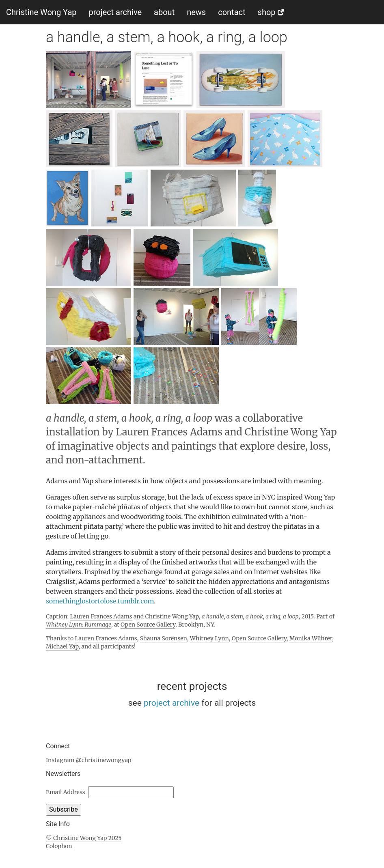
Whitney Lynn (209, 638)
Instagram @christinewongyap (88, 760)
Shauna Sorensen (164, 638)
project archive (115, 12)
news (196, 12)
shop (271, 12)
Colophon (59, 846)
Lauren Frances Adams (101, 616)
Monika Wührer (311, 638)
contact (232, 12)
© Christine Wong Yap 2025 (84, 838)
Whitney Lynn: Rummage (79, 625)
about (164, 12)
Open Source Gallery (148, 625)
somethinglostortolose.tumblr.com (100, 601)
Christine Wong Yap (41, 12)
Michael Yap (62, 646)
